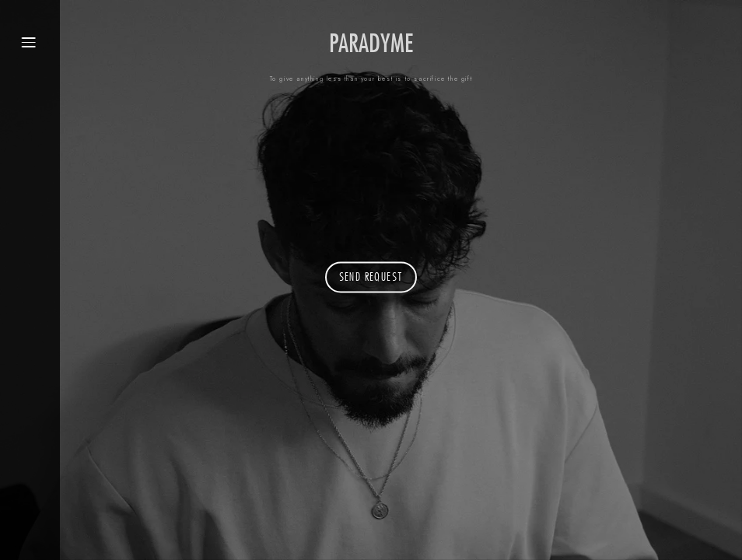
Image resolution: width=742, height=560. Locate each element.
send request (371, 278)
